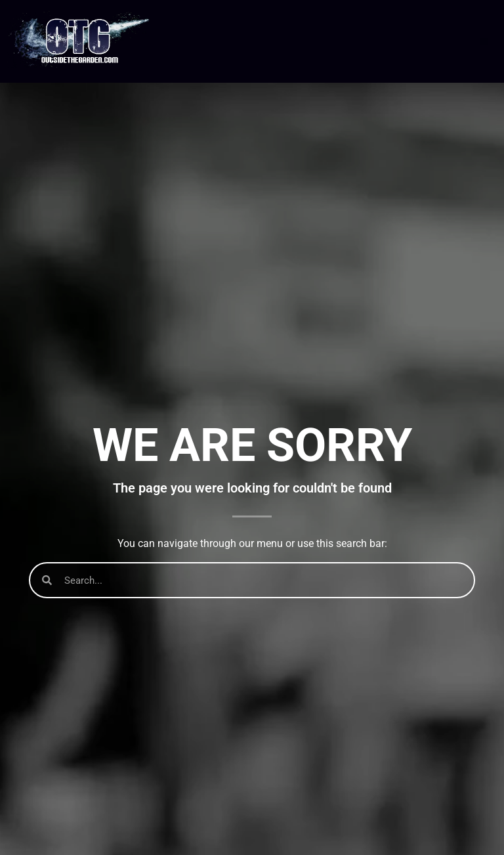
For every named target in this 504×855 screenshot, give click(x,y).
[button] (484, 42)
